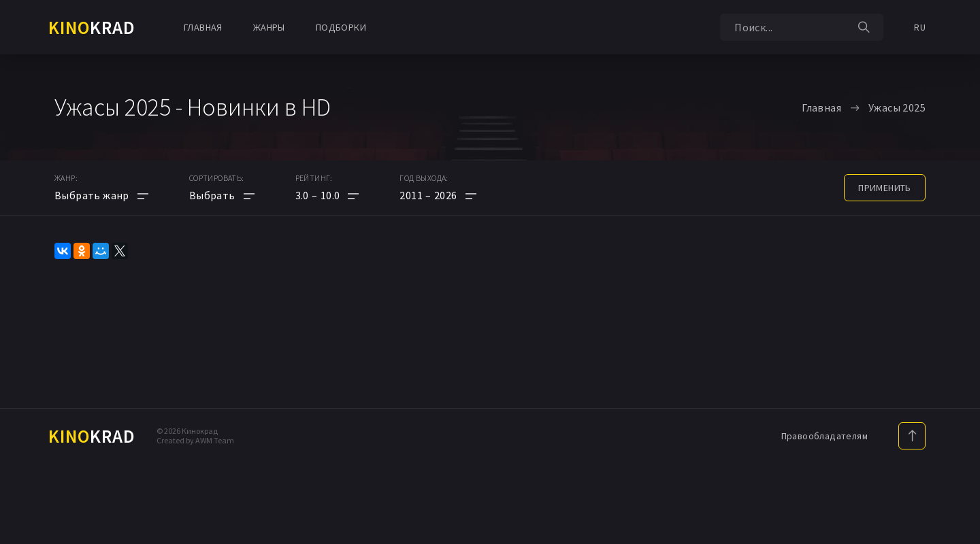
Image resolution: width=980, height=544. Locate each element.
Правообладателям (824, 436)
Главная (203, 27)
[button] (327, 195)
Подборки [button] (341, 27)
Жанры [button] (269, 27)
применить (885, 188)
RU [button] (920, 27)
